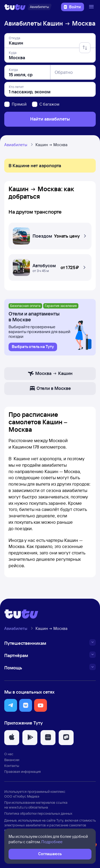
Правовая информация (23, 771)
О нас (9, 754)
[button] (50, 235)
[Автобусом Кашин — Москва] (50, 266)
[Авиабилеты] (39, 7)
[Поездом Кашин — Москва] (50, 235)
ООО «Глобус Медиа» (22, 796)
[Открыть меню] (92, 7)
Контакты (12, 766)
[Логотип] (15, 7)
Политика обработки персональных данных (38, 813)
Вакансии (12, 760)
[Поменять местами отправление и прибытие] (85, 48)
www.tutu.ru (18, 807)
